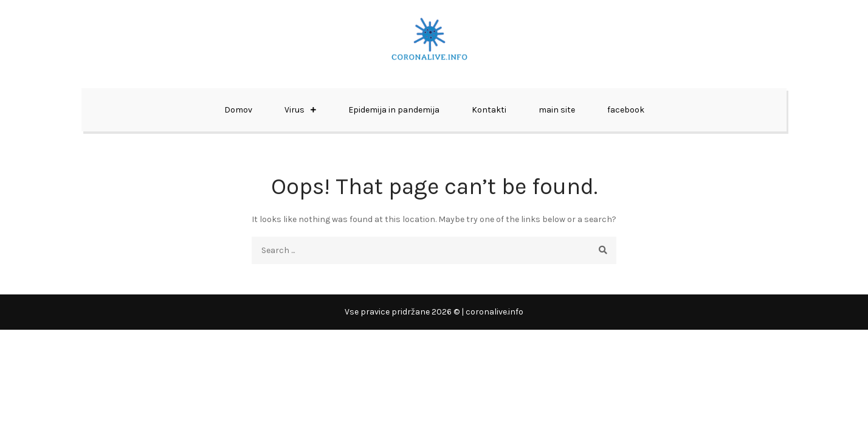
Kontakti (489, 110)
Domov (238, 110)
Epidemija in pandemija (394, 110)
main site (557, 110)
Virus (294, 110)
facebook (626, 110)
